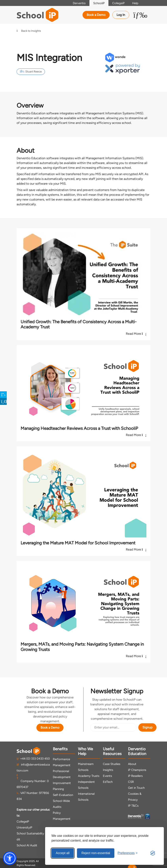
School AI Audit (27, 845)
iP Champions (137, 770)
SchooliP (98, 3)
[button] (10, 858)
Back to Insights (29, 31)
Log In (121, 15)
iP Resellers (135, 776)
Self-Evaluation (63, 795)
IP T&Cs (133, 806)
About (132, 764)
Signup (147, 727)
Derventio (78, 3)
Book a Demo (96, 15)
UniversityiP (24, 827)
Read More (136, 334)
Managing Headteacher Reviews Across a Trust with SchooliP (79, 428)
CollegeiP (118, 3)
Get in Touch (136, 788)
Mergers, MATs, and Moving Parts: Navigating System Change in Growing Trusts (82, 647)
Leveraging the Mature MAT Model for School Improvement (78, 543)
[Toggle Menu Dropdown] (140, 15)
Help (135, 3)
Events (107, 776)
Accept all (63, 853)
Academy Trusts (89, 776)
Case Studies (112, 764)
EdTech (108, 782)
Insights (108, 770)
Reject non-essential (96, 853)
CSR (131, 782)
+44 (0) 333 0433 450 (33, 758)
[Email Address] (113, 727)
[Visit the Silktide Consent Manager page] (153, 853)
